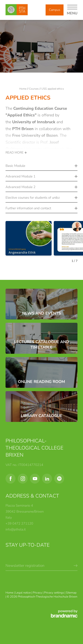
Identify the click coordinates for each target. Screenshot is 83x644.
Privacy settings (54, 593)
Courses (34, 89)
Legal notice (23, 593)
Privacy (38, 593)
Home (23, 89)
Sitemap (71, 593)
